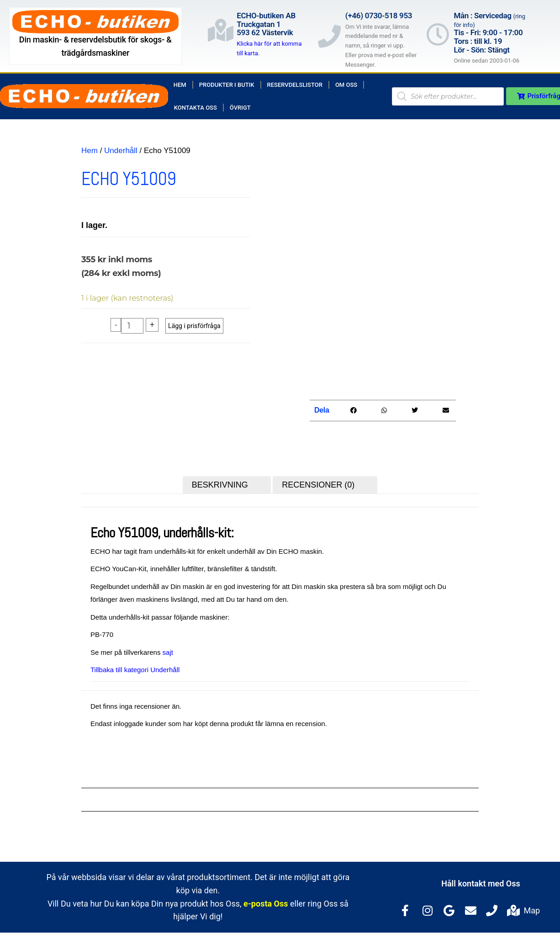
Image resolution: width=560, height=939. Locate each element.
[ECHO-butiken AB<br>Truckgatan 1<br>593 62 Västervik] (221, 30)
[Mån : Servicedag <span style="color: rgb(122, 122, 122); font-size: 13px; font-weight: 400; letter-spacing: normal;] (438, 34)
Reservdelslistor (295, 85)
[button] (353, 412)
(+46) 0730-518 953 (379, 16)
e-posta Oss (266, 905)
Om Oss (346, 85)
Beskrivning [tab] (220, 486)
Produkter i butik (227, 85)
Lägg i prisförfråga (194, 326)
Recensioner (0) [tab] (318, 486)
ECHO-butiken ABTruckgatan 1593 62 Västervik (266, 24)
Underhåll (121, 151)
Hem (180, 85)
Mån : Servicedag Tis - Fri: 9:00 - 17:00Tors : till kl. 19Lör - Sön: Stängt (489, 33)
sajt (168, 654)
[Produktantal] (132, 326)
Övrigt (240, 108)
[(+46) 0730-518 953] (329, 36)
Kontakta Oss (195, 108)
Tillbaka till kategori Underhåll (135, 671)
